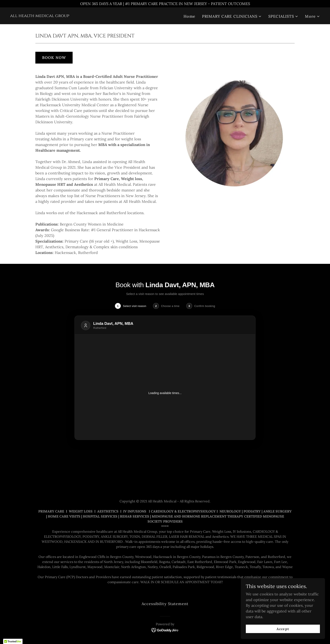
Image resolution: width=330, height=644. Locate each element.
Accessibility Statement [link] (165, 604)
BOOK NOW (54, 58)
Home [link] (189, 16)
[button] (232, 16)
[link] (40, 16)
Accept (283, 629)
